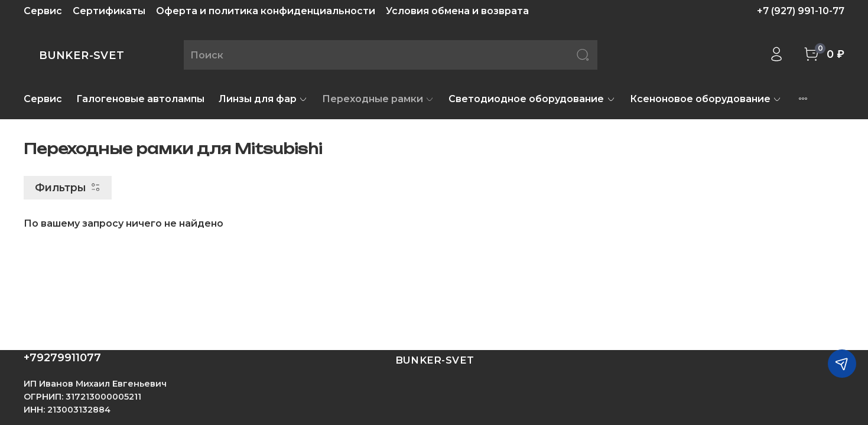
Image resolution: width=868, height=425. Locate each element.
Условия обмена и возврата (457, 11)
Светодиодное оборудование (532, 99)
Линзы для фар (263, 99)
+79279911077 (62, 358)
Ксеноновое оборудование (706, 99)
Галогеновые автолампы (140, 99)
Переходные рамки (378, 99)
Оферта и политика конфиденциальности (266, 11)
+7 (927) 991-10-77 (801, 11)
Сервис (43, 11)
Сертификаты (109, 11)
